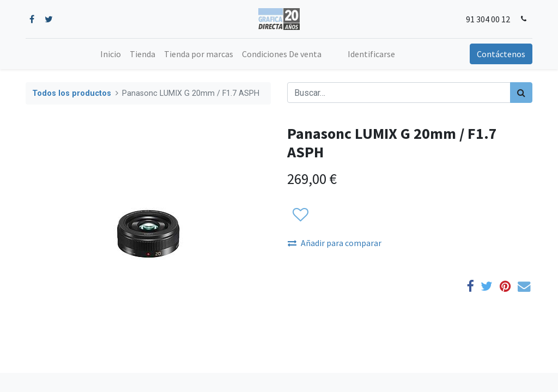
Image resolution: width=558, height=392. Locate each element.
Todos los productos (72, 93)
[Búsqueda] (521, 93)
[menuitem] (111, 54)
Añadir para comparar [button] (335, 243)
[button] (300, 215)
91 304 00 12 (488, 19)
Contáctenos (501, 54)
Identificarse (371, 54)
